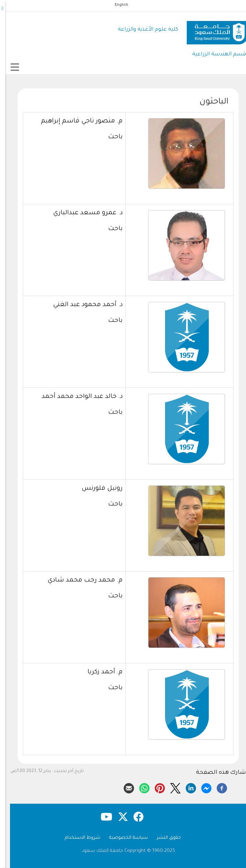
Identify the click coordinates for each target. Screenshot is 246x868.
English (116, 5)
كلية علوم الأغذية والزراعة (143, 30)
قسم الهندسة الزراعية (214, 55)
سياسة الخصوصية (123, 838)
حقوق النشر (164, 838)
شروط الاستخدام (77, 838)
